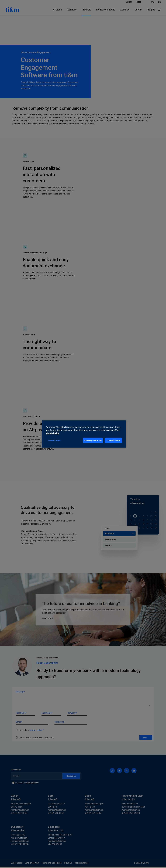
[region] (84, 434)
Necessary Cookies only (93, 441)
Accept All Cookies (113, 441)
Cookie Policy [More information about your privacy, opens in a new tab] (53, 433)
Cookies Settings (54, 441)
